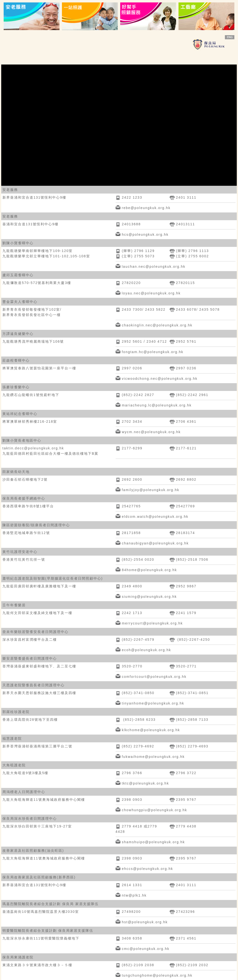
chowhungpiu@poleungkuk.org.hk (154, 810)
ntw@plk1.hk (134, 895)
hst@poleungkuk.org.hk (145, 922)
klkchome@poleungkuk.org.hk (151, 730)
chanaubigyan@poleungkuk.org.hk (155, 543)
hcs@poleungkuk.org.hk (145, 235)
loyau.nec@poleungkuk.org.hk (151, 293)
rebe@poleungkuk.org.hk (146, 208)
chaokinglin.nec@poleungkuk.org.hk (157, 325)
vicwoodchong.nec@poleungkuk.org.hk (160, 379)
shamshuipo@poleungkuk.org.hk (153, 842)
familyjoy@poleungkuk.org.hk (150, 490)
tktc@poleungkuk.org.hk (145, 783)
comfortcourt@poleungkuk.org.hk (154, 677)
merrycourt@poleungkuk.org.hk (152, 623)
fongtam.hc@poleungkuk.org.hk (153, 352)
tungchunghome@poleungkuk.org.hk (157, 975)
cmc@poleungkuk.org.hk (145, 949)
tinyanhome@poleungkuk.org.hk (153, 703)
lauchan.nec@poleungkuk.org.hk (153, 267)
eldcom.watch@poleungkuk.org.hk (155, 517)
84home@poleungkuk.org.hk (149, 570)
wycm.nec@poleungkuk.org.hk (151, 432)
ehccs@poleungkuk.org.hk (147, 869)
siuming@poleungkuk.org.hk (149, 597)
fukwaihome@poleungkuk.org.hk (153, 757)
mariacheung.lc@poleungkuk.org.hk (157, 405)
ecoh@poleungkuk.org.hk (146, 650)
